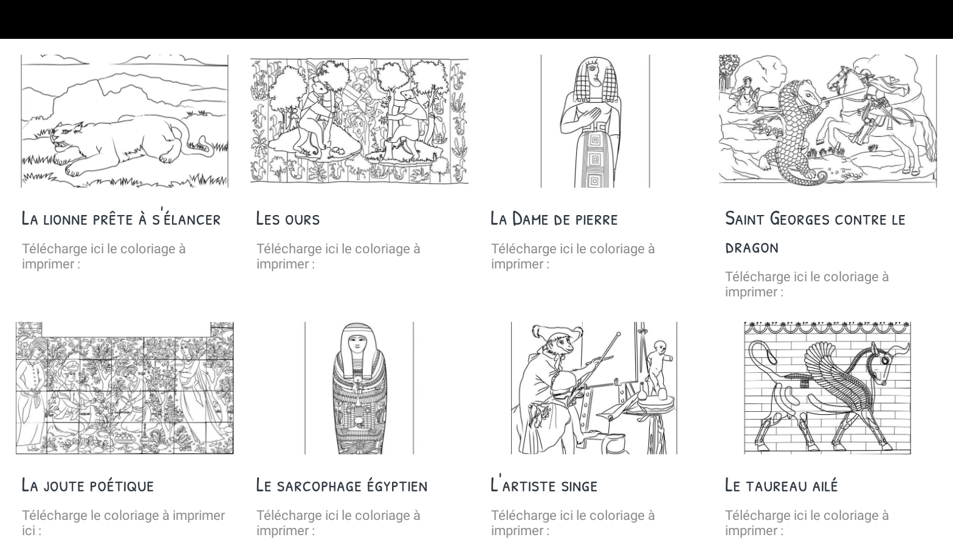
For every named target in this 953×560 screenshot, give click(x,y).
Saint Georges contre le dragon (815, 231)
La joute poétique (88, 484)
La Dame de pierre (555, 217)
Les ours (288, 217)
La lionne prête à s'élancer (122, 217)
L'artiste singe (545, 484)
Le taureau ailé (782, 484)
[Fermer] (24, 19)
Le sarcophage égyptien (342, 484)
